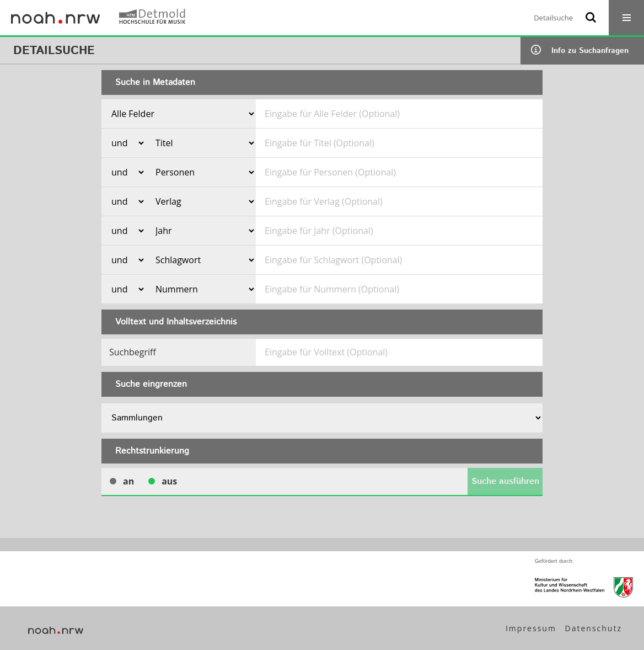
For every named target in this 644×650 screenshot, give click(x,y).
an (122, 481)
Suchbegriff (133, 352)
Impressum (531, 628)
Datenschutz (594, 628)
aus (162, 481)
